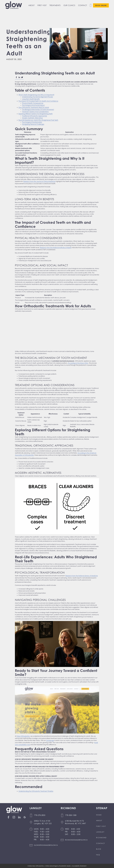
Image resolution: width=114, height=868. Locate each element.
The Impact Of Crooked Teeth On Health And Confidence (38, 101)
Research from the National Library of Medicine (82, 576)
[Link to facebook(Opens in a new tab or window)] (9, 817)
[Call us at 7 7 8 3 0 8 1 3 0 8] (74, 815)
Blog (99, 849)
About (31, 5)
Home (99, 815)
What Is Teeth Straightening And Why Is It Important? (36, 95)
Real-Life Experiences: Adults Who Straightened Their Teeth (38, 120)
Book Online (101, 5)
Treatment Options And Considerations (35, 112)
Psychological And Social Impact (33, 105)
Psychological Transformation (32, 122)
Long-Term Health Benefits (31, 99)
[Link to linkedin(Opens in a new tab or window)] (20, 817)
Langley (100, 832)
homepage (50, 740)
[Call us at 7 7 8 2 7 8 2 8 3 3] (44, 815)
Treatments (55, 5)
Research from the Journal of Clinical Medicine (39, 181)
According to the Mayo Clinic (78, 363)
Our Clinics (69, 5)
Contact (83, 5)
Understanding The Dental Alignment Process (37, 97)
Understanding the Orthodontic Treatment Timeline (36, 791)
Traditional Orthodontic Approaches (35, 116)
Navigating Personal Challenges (33, 124)
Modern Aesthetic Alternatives (32, 118)
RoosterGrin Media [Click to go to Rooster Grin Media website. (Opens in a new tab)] (65, 866)
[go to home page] (14, 5)
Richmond (101, 838)
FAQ (98, 855)
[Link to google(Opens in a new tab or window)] (25, 817)
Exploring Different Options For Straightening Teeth (36, 114)
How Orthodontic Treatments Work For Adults (34, 107)
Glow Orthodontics (23, 736)
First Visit (42, 5)
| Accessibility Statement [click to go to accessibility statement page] (79, 866)
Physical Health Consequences (33, 103)
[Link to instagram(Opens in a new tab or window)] (14, 817)
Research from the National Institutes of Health (56, 248)
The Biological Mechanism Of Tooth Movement (38, 109)
